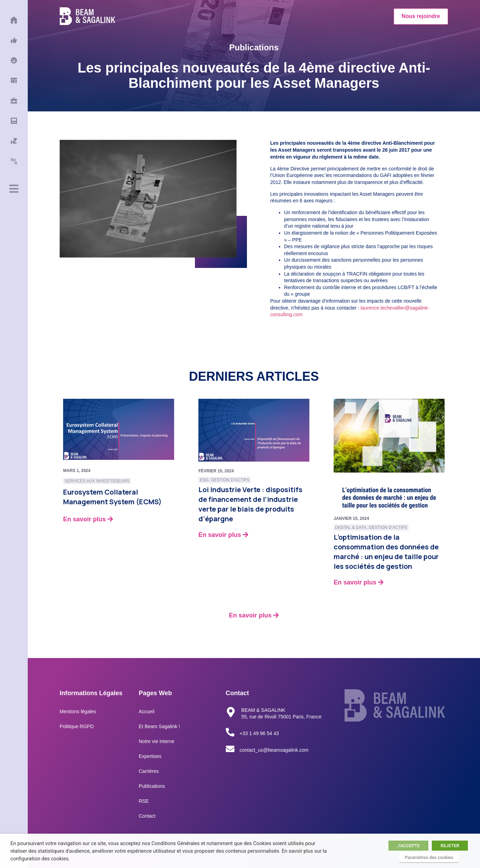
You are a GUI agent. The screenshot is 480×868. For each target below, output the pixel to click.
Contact (147, 816)
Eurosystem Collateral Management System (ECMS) (112, 497)
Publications (152, 786)
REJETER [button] (450, 846)
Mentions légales (78, 711)
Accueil (147, 711)
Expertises (150, 756)
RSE (144, 801)
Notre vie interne (157, 741)
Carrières (149, 771)
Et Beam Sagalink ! (159, 726)
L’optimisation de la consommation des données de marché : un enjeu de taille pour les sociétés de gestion (386, 552)
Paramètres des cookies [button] (429, 857)
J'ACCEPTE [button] (408, 846)
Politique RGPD (77, 726)
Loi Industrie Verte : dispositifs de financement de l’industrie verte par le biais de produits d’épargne (250, 504)
